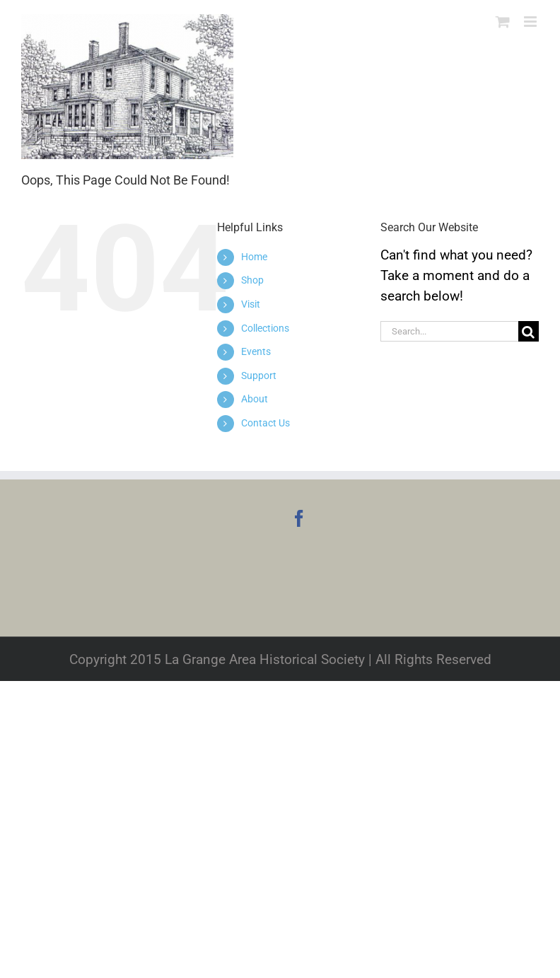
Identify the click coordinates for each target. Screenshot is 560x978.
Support (259, 376)
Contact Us (266, 423)
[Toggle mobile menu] (531, 22)
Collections (265, 328)
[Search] (529, 331)
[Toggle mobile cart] (503, 22)
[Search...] (449, 331)
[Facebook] (299, 518)
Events (256, 351)
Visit (251, 304)
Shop (252, 280)
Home (254, 257)
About (255, 399)
